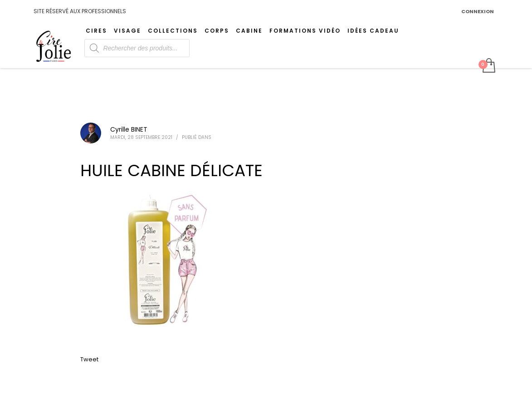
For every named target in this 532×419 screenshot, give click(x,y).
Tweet (89, 359)
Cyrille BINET (129, 129)
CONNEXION (478, 11)
